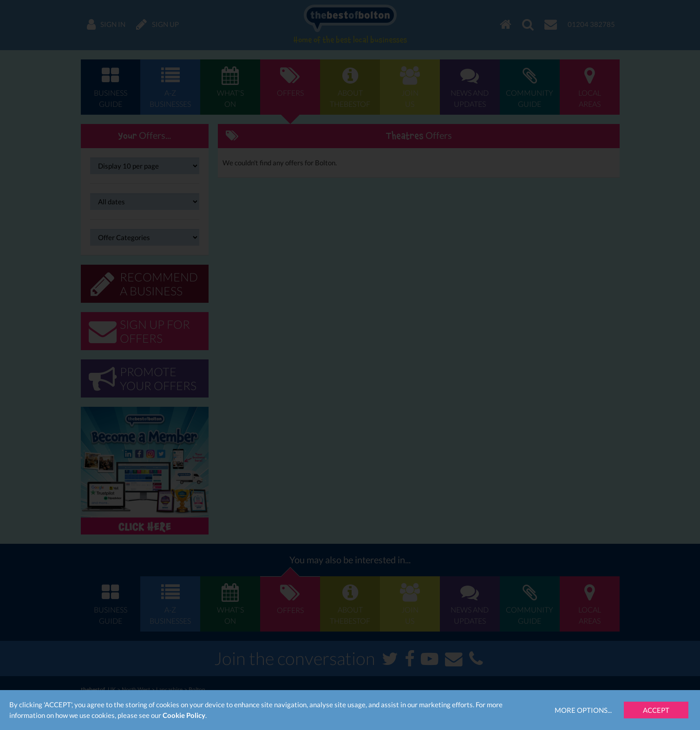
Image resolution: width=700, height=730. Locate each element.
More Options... (583, 710)
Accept (656, 710)
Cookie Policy (184, 715)
